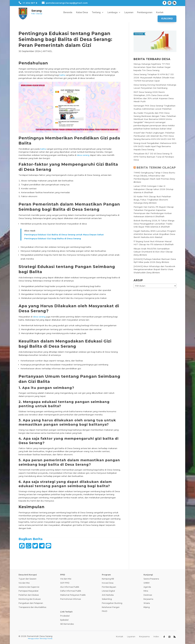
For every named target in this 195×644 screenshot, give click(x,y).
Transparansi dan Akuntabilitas (32, 607)
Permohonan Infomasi (71, 599)
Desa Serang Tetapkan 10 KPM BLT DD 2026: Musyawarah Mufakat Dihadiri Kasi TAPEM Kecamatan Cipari (154, 78)
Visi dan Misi (24, 583)
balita (62, 75)
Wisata (147, 603)
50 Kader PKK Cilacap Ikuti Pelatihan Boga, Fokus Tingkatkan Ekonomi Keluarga (152, 200)
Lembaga (113, 12)
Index (156, 636)
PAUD (105, 611)
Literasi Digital (108, 591)
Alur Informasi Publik (70, 587)
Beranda (68, 12)
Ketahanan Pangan (111, 607)
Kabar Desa (82, 12)
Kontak (160, 12)
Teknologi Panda (46, 638)
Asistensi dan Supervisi (29, 587)
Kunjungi (167, 19)
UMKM (146, 583)
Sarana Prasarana (151, 579)
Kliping (147, 607)
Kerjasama (148, 599)
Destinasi (148, 595)
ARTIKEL (47, 51)
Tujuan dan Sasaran (27, 579)
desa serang (83, 155)
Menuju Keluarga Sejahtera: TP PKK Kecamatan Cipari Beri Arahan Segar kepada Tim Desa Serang (152, 67)
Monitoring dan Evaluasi (30, 599)
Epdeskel (64, 620)
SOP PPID (65, 583)
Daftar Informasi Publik (71, 591)
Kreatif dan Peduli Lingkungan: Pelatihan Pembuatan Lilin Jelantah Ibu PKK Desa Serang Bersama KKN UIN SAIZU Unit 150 (154, 136)
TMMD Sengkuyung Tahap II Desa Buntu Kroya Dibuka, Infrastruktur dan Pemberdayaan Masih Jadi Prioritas (154, 176)
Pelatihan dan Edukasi (29, 595)
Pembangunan (145, 12)
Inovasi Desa (108, 583)
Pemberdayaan (109, 587)
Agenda (147, 587)
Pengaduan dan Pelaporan (31, 603)
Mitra (146, 591)
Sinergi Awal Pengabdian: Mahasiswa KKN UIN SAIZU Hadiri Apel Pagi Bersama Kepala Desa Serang (155, 146)
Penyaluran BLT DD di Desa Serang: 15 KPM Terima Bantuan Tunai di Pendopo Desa (154, 157)
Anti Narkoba (108, 595)
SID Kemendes (67, 624)
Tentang (96, 12)
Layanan (129, 12)
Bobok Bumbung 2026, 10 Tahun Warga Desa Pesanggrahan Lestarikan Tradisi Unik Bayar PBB (154, 224)
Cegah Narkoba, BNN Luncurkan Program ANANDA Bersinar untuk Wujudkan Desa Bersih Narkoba (155, 234)
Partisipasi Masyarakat (29, 591)
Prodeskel (65, 616)
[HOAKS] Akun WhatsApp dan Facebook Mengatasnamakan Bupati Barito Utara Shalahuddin (154, 269)
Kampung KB (108, 579)
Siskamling (107, 599)
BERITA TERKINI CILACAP (156, 168)
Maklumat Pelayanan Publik (73, 595)
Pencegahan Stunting (112, 603)
